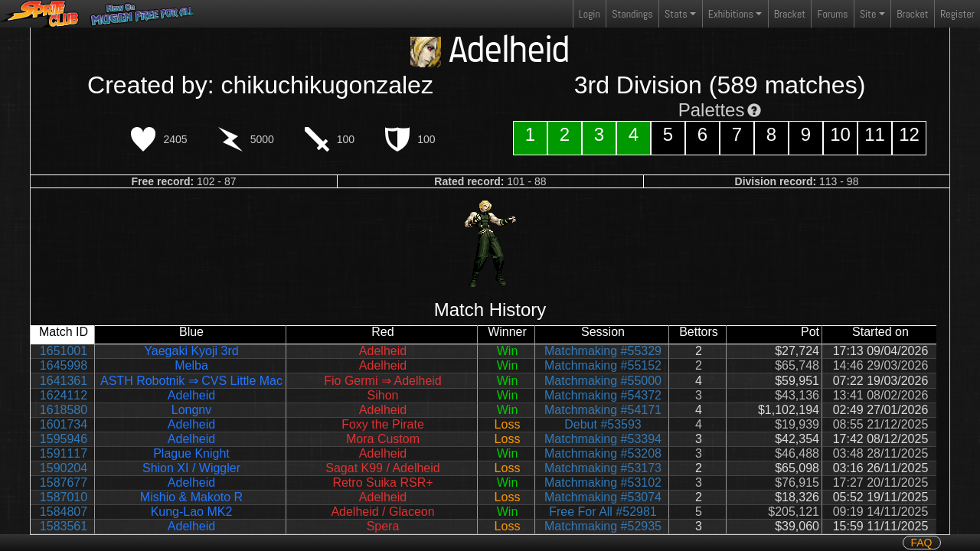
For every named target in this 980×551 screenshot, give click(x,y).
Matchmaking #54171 (603, 410)
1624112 (64, 395)
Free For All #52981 (603, 512)
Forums (833, 14)
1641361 (64, 381)
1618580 (64, 410)
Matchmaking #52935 (603, 526)
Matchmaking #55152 (603, 365)
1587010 (64, 497)
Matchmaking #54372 (603, 395)
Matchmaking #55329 (603, 351)
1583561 (64, 526)
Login (590, 14)
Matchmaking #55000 (603, 381)
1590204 (64, 468)
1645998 (64, 365)
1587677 (64, 483)
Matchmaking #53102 (603, 483)
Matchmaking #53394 (603, 439)
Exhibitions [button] (731, 14)
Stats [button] (676, 14)
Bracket (790, 14)
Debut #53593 (603, 424)
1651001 (64, 351)
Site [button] (868, 14)
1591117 (64, 453)
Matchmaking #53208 (603, 453)
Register (957, 14)
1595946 (64, 439)
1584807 (64, 512)
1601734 (64, 424)
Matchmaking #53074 (603, 497)
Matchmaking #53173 (603, 468)
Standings (632, 17)
